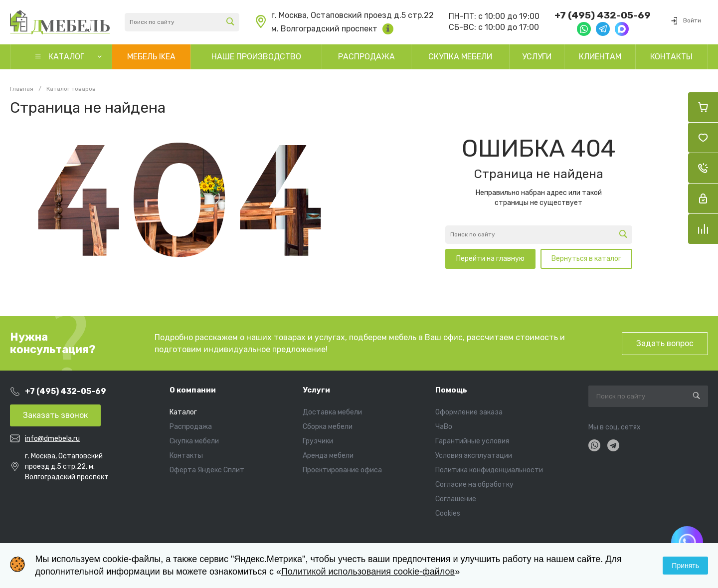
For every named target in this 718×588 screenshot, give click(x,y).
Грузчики (318, 441)
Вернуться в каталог (586, 259)
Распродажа (191, 427)
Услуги (316, 390)
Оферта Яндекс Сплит (207, 470)
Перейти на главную (490, 259)
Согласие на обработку (474, 485)
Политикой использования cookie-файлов (368, 572)
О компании (193, 390)
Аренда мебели (328, 456)
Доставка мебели (332, 412)
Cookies (448, 513)
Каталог (183, 412)
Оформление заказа (469, 412)
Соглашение (456, 499)
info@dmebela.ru (52, 439)
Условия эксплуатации (474, 456)
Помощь (451, 390)
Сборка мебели (328, 427)
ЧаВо (444, 427)
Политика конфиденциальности (489, 470)
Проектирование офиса (342, 470)
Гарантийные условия (472, 441)
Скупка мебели (194, 441)
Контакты (186, 456)
